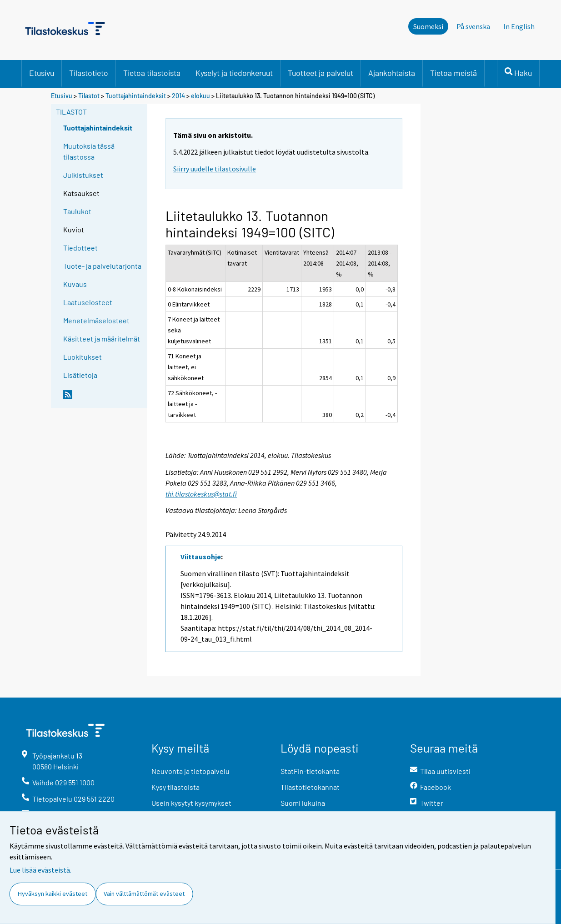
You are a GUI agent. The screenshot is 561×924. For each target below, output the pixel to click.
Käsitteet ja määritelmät (102, 339)
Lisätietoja (80, 375)
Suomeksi (428, 26)
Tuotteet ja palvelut (321, 73)
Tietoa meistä (453, 73)
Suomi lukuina (303, 803)
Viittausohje (201, 557)
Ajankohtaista (392, 73)
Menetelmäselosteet (96, 320)
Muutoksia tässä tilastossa (89, 151)
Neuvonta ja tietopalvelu (190, 771)
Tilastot (89, 96)
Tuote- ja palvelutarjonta (102, 266)
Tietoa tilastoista (152, 73)
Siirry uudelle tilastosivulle (215, 169)
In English (519, 26)
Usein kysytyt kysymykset (191, 803)
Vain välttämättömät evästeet (144, 894)
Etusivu (42, 73)
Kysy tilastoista (175, 787)
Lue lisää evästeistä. (40, 870)
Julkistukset (83, 175)
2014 (178, 96)
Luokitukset (83, 357)
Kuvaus (75, 284)
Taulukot (77, 211)
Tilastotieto (89, 73)
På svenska (473, 26)
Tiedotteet (80, 248)
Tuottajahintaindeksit (136, 96)
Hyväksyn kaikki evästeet (53, 894)
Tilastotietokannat (310, 787)
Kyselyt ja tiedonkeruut (234, 73)
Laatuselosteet (88, 302)
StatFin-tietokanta (310, 771)
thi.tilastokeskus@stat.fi (201, 494)
